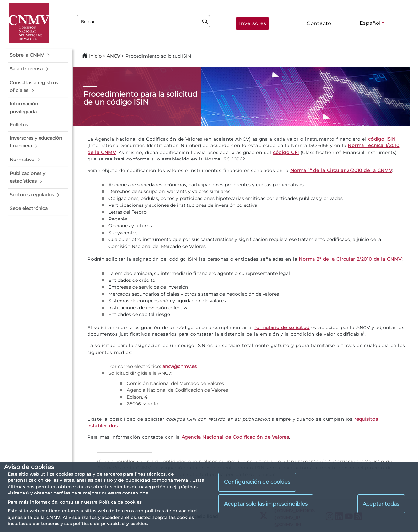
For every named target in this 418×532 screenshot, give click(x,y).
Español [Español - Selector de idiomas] (370, 23)
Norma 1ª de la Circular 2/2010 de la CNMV (341, 170)
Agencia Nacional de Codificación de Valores (235, 437)
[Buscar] (205, 21)
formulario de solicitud (282, 327)
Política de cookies (120, 502)
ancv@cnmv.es (179, 366)
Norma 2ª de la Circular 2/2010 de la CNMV (350, 259)
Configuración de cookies (257, 482)
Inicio (95, 56)
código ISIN (382, 139)
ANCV (113, 56)
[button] (38, 55)
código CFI (286, 152)
